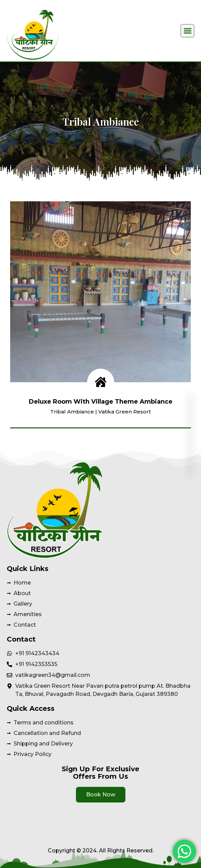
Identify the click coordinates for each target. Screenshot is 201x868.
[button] (187, 31)
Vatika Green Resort (125, 412)
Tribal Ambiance (72, 412)
